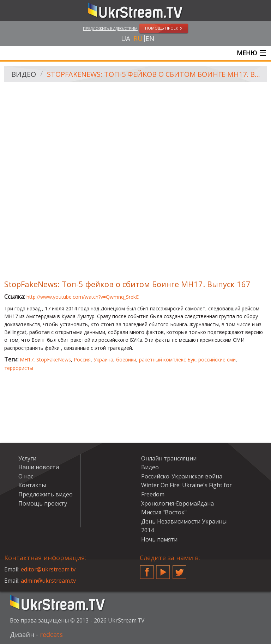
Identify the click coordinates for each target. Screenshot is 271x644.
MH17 (27, 360)
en (150, 38)
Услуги (27, 458)
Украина (103, 360)
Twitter (180, 569)
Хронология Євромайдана (177, 503)
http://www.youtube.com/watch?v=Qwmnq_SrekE (83, 297)
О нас (26, 476)
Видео (24, 74)
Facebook (147, 569)
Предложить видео (46, 494)
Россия (82, 360)
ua (126, 38)
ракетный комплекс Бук (167, 360)
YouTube (163, 569)
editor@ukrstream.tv (48, 569)
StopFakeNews (54, 360)
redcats (51, 634)
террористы (19, 368)
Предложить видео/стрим (110, 28)
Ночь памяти (159, 539)
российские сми (217, 360)
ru (138, 38)
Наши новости (39, 467)
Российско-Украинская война (182, 476)
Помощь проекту (43, 503)
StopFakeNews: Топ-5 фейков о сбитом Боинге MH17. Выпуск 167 (154, 74)
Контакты (32, 485)
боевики (126, 360)
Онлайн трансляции (169, 458)
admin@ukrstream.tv (48, 581)
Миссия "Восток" (164, 512)
